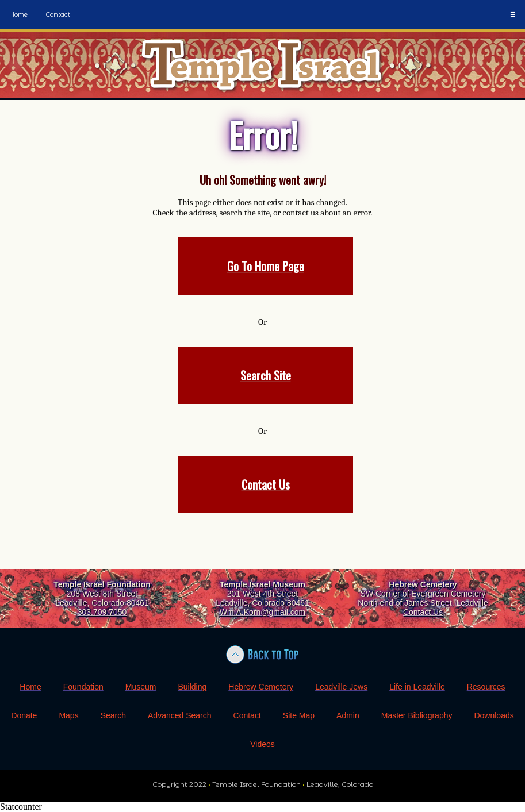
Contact (58, 14)
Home (18, 14)
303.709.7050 (102, 612)
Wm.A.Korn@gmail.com (263, 612)
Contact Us (423, 612)
